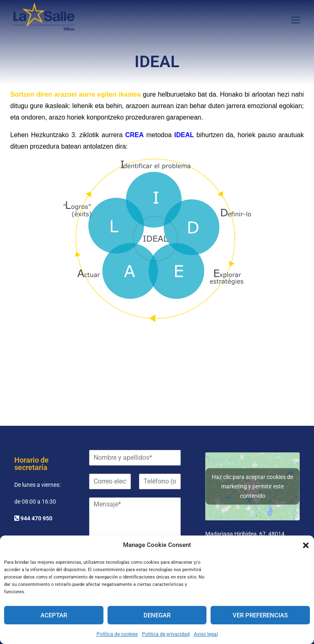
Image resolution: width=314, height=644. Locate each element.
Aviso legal (206, 634)
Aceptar (54, 615)
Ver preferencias (260, 615)
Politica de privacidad (166, 634)
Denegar (157, 615)
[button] (306, 545)
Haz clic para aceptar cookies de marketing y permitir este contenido (252, 480)
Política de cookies (117, 634)
